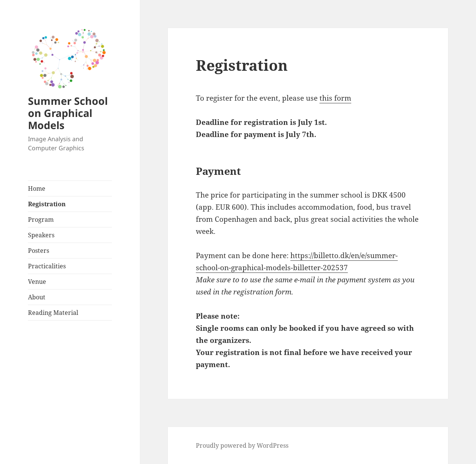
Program (41, 220)
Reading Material (53, 313)
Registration (47, 204)
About (37, 297)
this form (335, 98)
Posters (39, 251)
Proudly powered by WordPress (242, 445)
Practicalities (47, 266)
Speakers (41, 235)
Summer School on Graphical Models (68, 113)
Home (37, 188)
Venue (37, 282)
